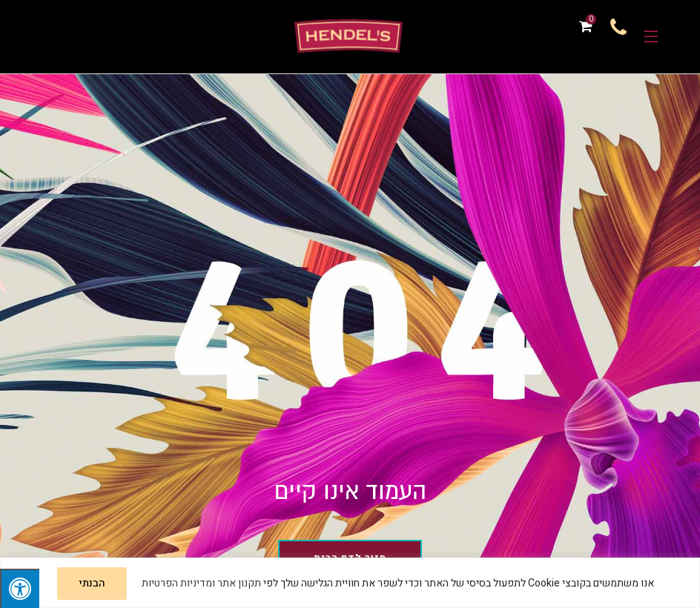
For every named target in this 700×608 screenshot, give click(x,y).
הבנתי (92, 583)
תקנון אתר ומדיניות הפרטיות (201, 583)
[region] (350, 583)
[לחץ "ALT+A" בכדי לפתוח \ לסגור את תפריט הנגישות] (20, 588)
